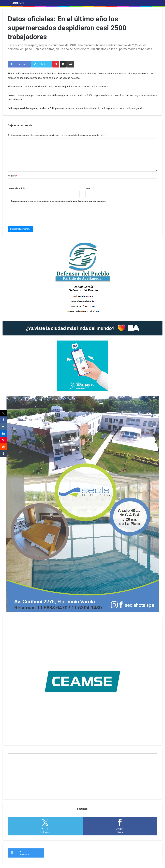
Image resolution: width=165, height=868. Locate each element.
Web (88, 188)
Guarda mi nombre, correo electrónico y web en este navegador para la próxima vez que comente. (58, 201)
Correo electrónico (18, 188)
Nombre (12, 176)
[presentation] (33, 214)
